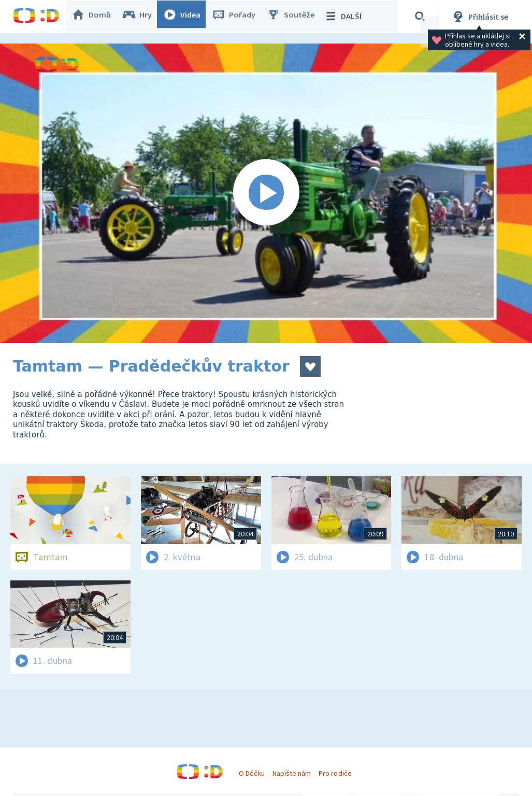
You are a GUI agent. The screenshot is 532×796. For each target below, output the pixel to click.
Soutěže (296, 17)
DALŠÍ (348, 17)
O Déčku (252, 773)
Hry (142, 17)
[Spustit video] (266, 193)
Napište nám (292, 773)
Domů (96, 17)
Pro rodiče (335, 773)
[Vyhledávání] (422, 17)
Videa (187, 17)
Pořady (239, 17)
